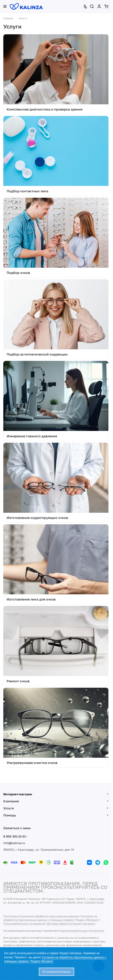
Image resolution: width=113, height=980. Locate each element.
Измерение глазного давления (32, 436)
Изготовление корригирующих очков (37, 518)
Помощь (10, 815)
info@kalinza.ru (14, 843)
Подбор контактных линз (27, 191)
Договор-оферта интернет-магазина (71, 924)
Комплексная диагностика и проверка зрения (45, 109)
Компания (11, 801)
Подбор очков (18, 273)
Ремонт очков (18, 681)
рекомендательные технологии (83, 931)
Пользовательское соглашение (24, 924)
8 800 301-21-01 (15, 836)
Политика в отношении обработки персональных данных (41, 916)
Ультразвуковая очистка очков (32, 763)
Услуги (9, 808)
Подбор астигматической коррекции (37, 354)
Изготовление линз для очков (31, 599)
